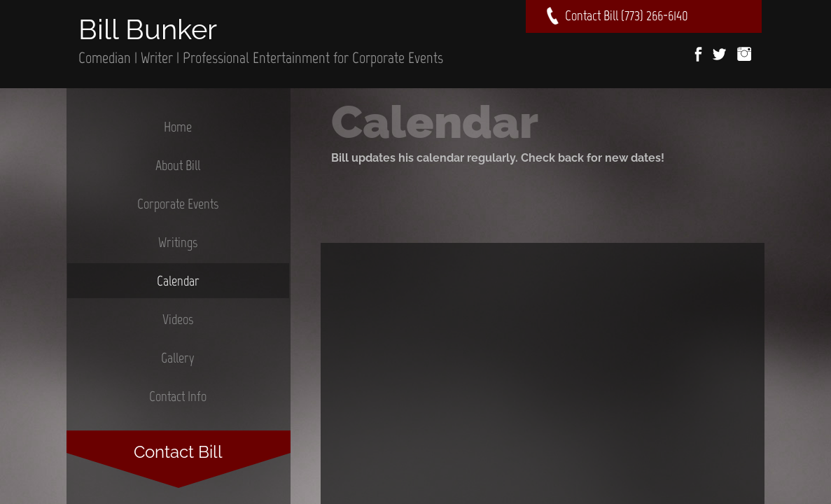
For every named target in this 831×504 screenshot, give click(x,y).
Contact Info (178, 396)
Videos (178, 319)
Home (178, 127)
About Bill (178, 165)
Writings (178, 242)
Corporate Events (178, 204)
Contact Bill (178, 452)
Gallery (178, 358)
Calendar (178, 281)
